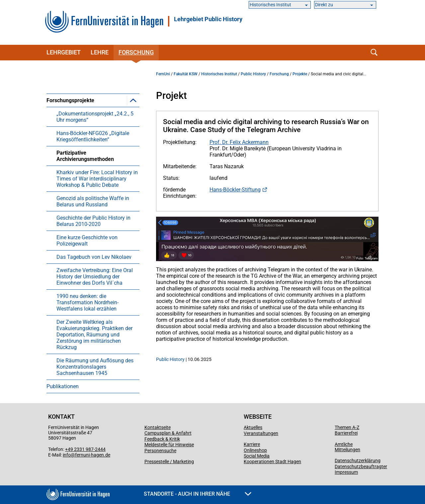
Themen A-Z (347, 427)
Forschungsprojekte (70, 100)
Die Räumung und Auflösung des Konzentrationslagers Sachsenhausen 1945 (95, 367)
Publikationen (63, 386)
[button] (133, 100)
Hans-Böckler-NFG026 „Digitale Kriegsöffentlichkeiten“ (93, 136)
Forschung (136, 52)
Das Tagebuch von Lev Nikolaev (94, 257)
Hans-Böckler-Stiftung (235, 190)
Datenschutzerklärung (358, 461)
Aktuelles (253, 427)
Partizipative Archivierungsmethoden (85, 156)
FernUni (163, 74)
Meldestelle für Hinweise (169, 445)
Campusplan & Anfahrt (168, 433)
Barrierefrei (346, 433)
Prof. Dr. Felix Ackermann (239, 142)
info (67, 455)
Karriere (252, 444)
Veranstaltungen (261, 433)
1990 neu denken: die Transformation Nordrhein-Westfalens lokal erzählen (87, 302)
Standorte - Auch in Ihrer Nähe (198, 494)
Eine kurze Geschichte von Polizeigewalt (87, 241)
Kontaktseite (158, 427)
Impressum (346, 472)
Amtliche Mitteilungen (347, 447)
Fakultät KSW (186, 74)
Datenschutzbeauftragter (361, 467)
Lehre (100, 52)
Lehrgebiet (208, 19)
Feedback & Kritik (162, 439)
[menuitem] (93, 237)
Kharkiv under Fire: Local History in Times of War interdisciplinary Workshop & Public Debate (97, 179)
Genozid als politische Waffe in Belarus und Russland (93, 201)
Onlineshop (255, 450)
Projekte (300, 74)
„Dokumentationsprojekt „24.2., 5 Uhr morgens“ (95, 117)
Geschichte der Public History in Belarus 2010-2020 (93, 221)
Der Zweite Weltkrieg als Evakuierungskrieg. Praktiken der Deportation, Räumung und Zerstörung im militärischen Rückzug (94, 335)
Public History (253, 74)
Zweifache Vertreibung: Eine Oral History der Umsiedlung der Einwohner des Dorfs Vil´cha (95, 277)
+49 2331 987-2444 (85, 449)
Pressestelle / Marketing (169, 462)
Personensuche (160, 451)
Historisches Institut (219, 74)
